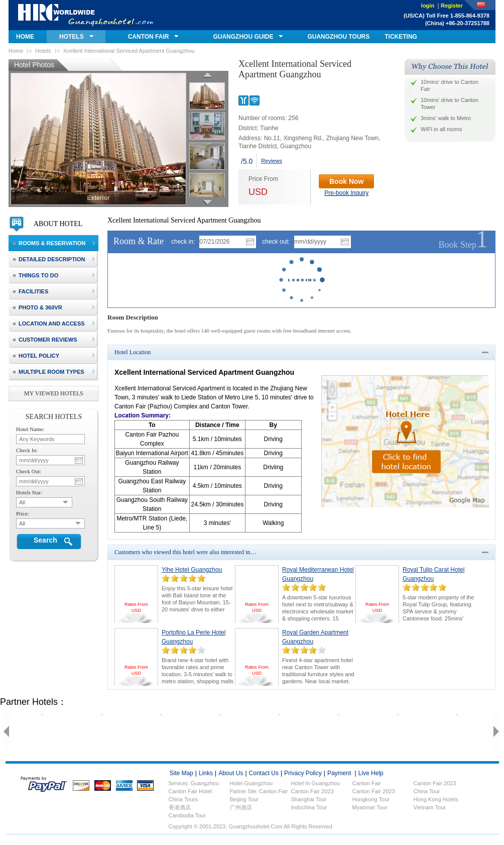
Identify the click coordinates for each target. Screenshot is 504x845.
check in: (183, 242)
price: (23, 513)
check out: (276, 242)
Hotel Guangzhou (251, 783)
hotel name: (30, 429)
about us (231, 773)
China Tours (183, 799)
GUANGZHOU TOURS (338, 37)
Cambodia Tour (187, 815)
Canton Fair (273, 791)
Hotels (43, 51)
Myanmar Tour (370, 807)
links (206, 773)
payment (339, 773)
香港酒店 (180, 807)
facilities (31, 291)
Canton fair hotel (190, 791)
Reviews (272, 161)
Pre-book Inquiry (346, 193)
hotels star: (29, 492)
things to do (36, 275)
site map (181, 773)
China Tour (427, 791)
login (428, 6)
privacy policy (303, 773)
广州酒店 (241, 807)
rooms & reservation (49, 243)
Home (16, 51)
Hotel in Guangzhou (316, 783)
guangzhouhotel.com (86, 15)
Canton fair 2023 (435, 783)
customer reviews (45, 340)
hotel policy (36, 356)
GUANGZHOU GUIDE (243, 37)
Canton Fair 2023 (312, 791)
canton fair (149, 37)
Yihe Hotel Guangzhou (192, 570)
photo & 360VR (38, 307)
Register (452, 6)
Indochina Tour (309, 807)
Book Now (346, 181)
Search (45, 540)
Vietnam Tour (430, 807)
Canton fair (367, 783)
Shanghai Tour (309, 799)
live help (371, 773)
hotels (72, 37)
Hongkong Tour (371, 799)
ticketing (401, 37)
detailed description (49, 259)
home (25, 37)
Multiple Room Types (49, 372)
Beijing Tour (244, 799)
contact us (264, 773)
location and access (49, 324)
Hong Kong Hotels (436, 799)
